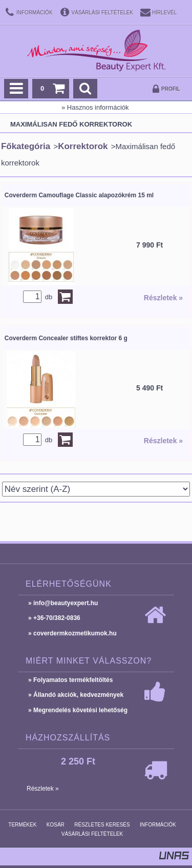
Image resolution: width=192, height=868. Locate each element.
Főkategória (26, 146)
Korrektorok (83, 146)
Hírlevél (164, 13)
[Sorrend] (96, 489)
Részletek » (163, 298)
